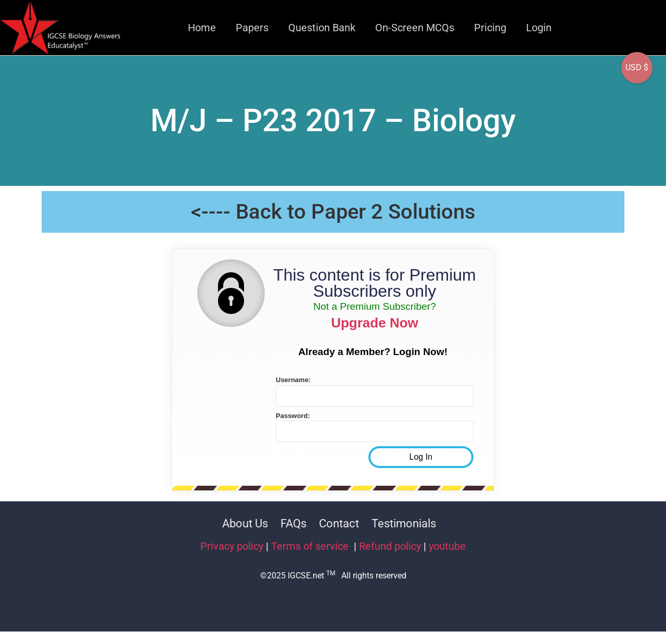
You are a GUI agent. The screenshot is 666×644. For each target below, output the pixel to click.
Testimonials (404, 523)
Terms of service (311, 546)
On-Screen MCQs (415, 28)
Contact (339, 523)
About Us (245, 523)
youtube (447, 546)
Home (202, 28)
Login (539, 28)
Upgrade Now (375, 323)
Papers (252, 28)
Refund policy (390, 546)
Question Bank (322, 28)
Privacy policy (232, 546)
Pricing (490, 28)
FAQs (293, 523)
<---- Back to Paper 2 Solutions (333, 212)
